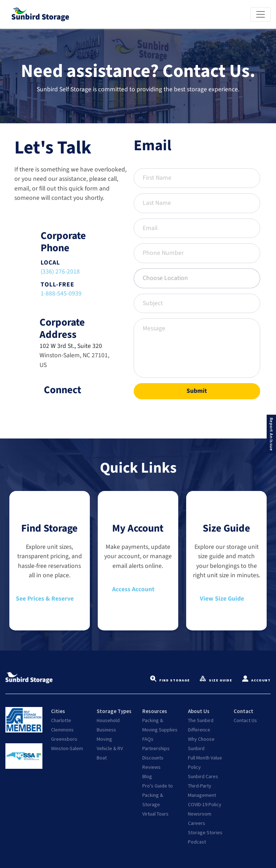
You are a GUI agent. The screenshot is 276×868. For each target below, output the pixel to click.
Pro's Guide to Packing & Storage (158, 795)
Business (106, 730)
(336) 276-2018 (60, 272)
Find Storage (170, 680)
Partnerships (156, 748)
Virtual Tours (155, 814)
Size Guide (216, 680)
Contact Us (245, 720)
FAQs (148, 739)
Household (108, 720)
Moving (104, 739)
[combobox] (197, 278)
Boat (102, 758)
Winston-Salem (67, 748)
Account (256, 680)
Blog (147, 776)
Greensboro (64, 739)
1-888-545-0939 (61, 293)
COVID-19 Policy (205, 804)
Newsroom (200, 814)
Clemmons (62, 730)
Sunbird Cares (203, 776)
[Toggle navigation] (261, 14)
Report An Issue (272, 434)
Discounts (153, 758)
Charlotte (61, 720)
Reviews (151, 767)
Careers (197, 823)
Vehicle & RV (110, 748)
